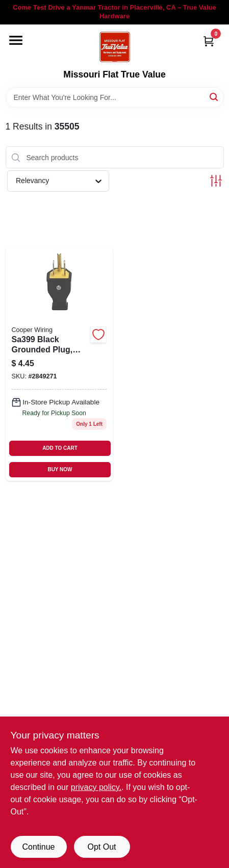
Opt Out (101, 847)
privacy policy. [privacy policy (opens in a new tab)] (96, 787)
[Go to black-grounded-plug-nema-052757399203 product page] (59, 364)
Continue (38, 847)
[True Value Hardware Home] (115, 47)
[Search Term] (115, 97)
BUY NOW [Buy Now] (60, 469)
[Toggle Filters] (216, 181)
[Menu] (16, 40)
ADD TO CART (60, 448)
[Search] (214, 97)
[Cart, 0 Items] (209, 41)
